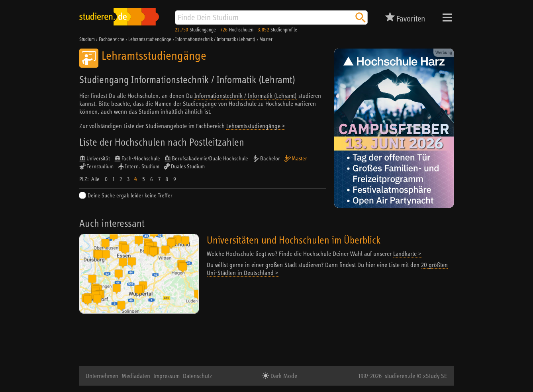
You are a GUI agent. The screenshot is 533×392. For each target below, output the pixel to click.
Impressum (167, 376)
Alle (95, 179)
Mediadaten (136, 376)
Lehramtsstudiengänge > (256, 126)
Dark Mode (283, 376)
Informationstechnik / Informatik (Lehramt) (246, 96)
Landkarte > (407, 254)
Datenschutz (197, 376)
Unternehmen (102, 376)
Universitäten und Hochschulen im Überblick (294, 240)
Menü (447, 18)
